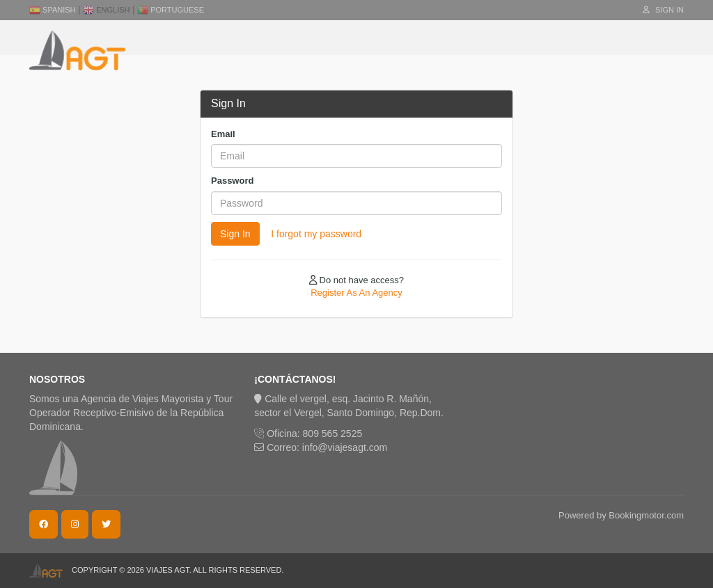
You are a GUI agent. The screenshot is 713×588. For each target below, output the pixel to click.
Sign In (663, 10)
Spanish (53, 10)
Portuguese (171, 10)
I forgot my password (316, 234)
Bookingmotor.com (646, 515)
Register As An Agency (356, 293)
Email (223, 134)
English (106, 10)
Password (232, 181)
